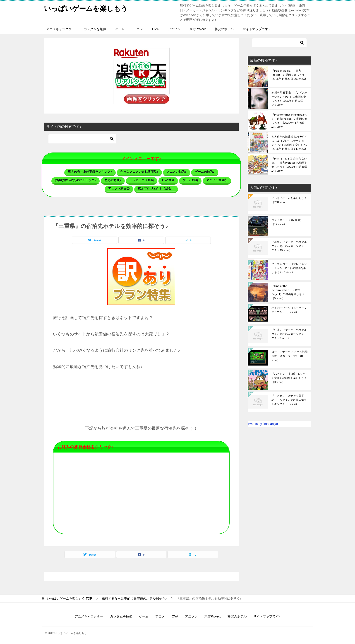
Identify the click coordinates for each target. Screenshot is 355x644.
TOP (70, 598)
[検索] (82, 139)
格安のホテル (224, 29)
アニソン (174, 29)
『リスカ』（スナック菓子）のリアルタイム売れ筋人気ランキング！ (289, 400)
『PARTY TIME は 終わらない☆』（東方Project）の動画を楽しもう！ (289, 165)
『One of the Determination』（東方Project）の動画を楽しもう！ (289, 292)
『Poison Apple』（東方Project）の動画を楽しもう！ (289, 75)
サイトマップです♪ (256, 29)
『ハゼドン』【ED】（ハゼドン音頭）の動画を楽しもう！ (289, 378)
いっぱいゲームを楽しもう (86, 8)
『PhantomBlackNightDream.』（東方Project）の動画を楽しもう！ (289, 121)
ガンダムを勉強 (95, 29)
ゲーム (120, 29)
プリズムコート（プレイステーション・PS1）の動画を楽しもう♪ (289, 268)
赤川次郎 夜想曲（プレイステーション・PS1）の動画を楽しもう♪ (289, 99)
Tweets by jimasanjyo (263, 424)
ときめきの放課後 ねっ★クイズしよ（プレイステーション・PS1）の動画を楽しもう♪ (289, 143)
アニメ (138, 29)
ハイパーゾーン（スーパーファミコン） (289, 310)
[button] (141, 76)
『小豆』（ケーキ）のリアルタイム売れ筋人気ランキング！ (289, 246)
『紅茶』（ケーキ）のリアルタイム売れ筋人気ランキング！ (289, 334)
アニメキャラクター (60, 29)
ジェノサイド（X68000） (287, 222)
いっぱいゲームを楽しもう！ (289, 200)
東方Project (198, 29)
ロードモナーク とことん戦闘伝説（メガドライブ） (289, 356)
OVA (155, 29)
